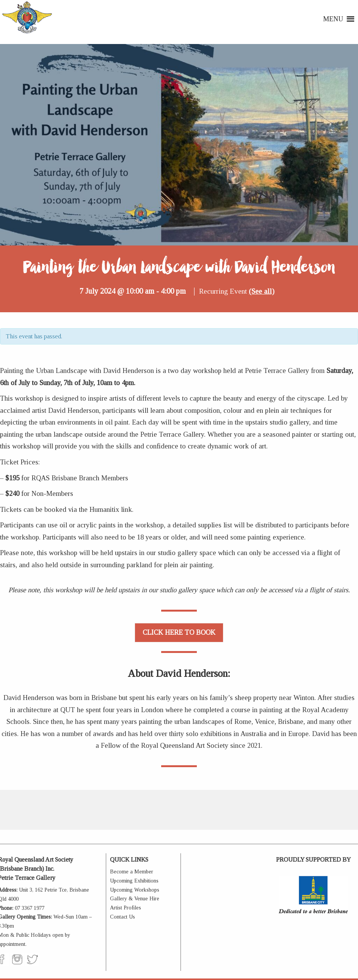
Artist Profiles (126, 908)
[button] (333, 19)
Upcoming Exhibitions (134, 881)
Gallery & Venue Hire (135, 899)
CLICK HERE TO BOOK (179, 632)
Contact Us (122, 917)
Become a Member (132, 872)
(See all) (262, 291)
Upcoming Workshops (135, 890)
